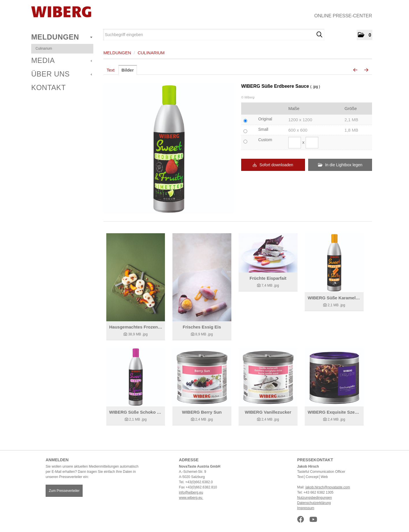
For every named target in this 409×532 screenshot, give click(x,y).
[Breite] (295, 143)
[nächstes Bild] (366, 70)
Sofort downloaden (273, 165)
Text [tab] (111, 70)
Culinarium (44, 48)
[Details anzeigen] (136, 277)
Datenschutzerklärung (314, 503)
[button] (365, 35)
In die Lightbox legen (340, 165)
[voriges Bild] (355, 70)
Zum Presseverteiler (64, 491)
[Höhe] (312, 143)
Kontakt (49, 87)
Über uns (62, 74)
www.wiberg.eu (191, 498)
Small (263, 129)
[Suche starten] (319, 35)
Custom (265, 140)
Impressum (306, 508)
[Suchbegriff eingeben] (214, 35)
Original (265, 119)
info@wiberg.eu (191, 492)
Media (62, 60)
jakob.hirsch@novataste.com (328, 487)
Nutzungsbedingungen (315, 498)
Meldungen (62, 37)
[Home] (61, 12)
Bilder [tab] (128, 70)
